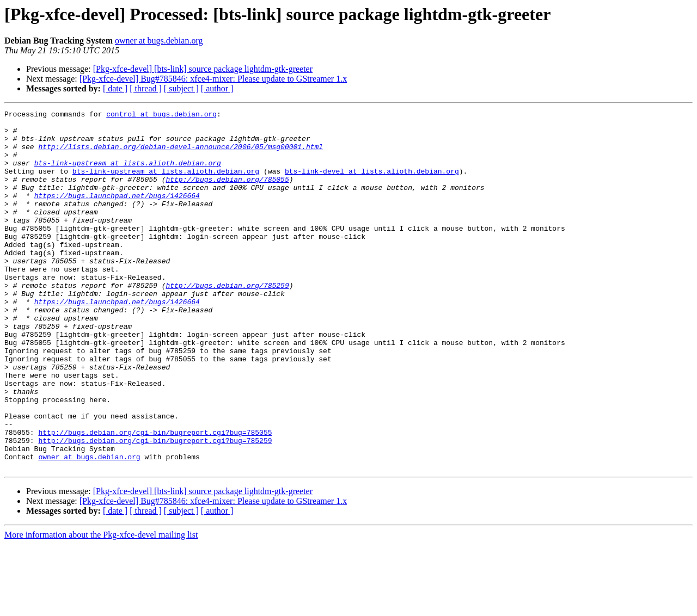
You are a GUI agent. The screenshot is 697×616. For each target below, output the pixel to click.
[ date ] (115, 88)
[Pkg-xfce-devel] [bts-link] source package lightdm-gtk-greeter (203, 69)
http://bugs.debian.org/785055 (227, 194)
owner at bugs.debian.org (159, 41)
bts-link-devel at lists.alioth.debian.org (372, 184)
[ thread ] (146, 88)
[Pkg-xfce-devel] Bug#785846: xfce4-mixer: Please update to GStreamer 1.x (213, 79)
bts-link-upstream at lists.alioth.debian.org (128, 174)
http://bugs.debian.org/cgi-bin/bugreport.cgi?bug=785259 (155, 507)
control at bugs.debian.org (161, 115)
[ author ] (217, 88)
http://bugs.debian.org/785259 (227, 321)
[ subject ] (181, 88)
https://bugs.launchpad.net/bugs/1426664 (117, 213)
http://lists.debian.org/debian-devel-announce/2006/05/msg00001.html (181, 155)
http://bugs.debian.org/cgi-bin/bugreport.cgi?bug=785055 (155, 497)
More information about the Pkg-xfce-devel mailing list (101, 606)
